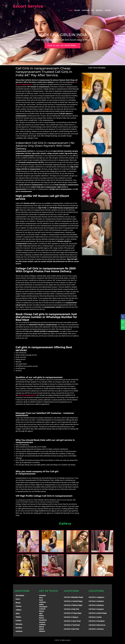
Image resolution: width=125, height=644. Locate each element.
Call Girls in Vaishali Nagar (73, 601)
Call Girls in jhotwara (96, 629)
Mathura (42, 631)
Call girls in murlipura (96, 605)
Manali (42, 627)
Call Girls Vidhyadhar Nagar (74, 597)
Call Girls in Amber (95, 617)
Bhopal (18, 603)
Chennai (18, 606)
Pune (41, 598)
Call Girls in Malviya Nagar (73, 605)
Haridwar (19, 628)
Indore (18, 599)
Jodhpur (19, 610)
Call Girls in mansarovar (97, 625)
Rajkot (41, 604)
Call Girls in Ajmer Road (72, 621)
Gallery (77, 10)
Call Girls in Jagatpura (96, 597)
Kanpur (42, 611)
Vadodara (42, 602)
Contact (108, 10)
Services (99, 10)
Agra (41, 613)
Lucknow (42, 609)
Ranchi (42, 618)
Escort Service (28, 6)
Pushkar (19, 620)
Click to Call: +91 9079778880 (62, 46)
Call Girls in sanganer (96, 609)
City (93, 10)
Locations (86, 10)
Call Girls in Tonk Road (72, 625)
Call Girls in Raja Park (71, 609)
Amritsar (42, 622)
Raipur (41, 616)
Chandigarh (43, 607)
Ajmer (18, 613)
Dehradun (19, 624)
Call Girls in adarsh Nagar (98, 613)
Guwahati (42, 595)
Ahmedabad (20, 595)
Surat (41, 600)
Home (71, 10)
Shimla (42, 629)
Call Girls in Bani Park (71, 629)
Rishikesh (19, 631)
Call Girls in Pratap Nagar (73, 613)
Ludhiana (42, 624)
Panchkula (43, 620)
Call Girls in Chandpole (97, 621)
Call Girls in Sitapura (71, 617)
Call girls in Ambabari (96, 601)
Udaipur (18, 617)
